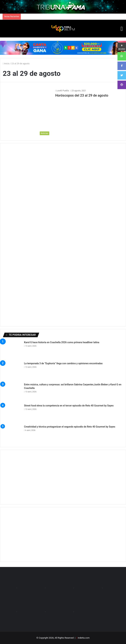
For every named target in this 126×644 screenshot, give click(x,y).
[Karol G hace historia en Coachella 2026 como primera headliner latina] (12, 350)
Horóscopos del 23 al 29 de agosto (82, 95)
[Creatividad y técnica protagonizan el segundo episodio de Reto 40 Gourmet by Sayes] (12, 434)
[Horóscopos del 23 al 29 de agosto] (27, 113)
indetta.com (84, 638)
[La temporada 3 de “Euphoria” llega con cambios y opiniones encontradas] (12, 371)
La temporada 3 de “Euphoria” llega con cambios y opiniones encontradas (63, 363)
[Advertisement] (63, 477)
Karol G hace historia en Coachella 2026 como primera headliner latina (62, 342)
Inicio (6, 64)
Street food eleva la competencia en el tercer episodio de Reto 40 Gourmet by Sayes (69, 406)
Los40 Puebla (63, 91)
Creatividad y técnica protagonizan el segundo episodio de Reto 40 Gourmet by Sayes (70, 427)
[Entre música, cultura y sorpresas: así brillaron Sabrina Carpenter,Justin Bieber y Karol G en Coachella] (12, 392)
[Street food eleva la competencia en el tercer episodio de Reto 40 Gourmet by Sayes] (12, 413)
